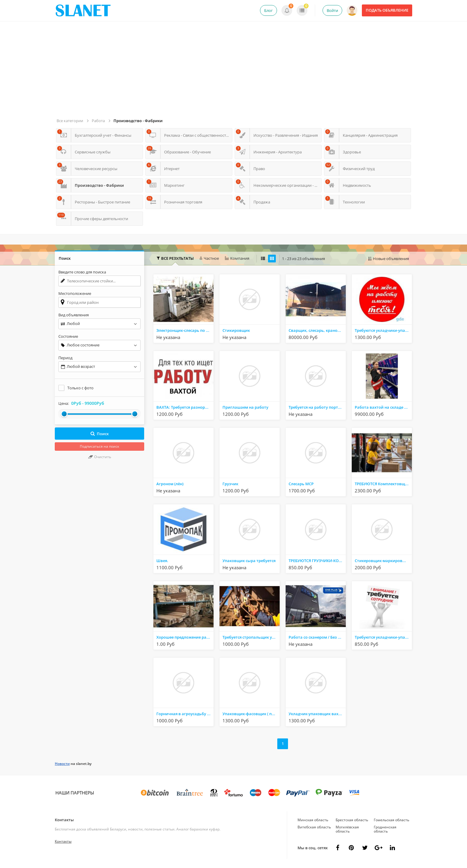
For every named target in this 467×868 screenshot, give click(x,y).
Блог (268, 10)
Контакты (64, 820)
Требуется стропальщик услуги (251, 637)
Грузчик (230, 484)
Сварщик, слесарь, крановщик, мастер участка (317, 330)
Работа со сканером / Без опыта (317, 637)
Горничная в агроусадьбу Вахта (185, 714)
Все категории (70, 121)
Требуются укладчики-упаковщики (383, 637)
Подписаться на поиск (99, 446)
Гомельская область (391, 820)
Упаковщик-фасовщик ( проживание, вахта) (251, 714)
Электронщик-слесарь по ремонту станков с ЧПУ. (185, 330)
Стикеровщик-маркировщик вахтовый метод (383, 561)
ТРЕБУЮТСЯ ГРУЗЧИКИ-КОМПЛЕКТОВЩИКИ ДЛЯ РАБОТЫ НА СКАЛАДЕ (317, 561)
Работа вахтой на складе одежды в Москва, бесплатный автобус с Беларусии (383, 407)
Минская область (313, 820)
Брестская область (352, 820)
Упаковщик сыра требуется (249, 561)
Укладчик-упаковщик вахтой (317, 714)
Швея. (162, 561)
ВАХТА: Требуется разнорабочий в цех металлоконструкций (185, 407)
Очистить (100, 457)
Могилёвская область (347, 829)
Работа (98, 121)
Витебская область (314, 827)
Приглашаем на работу (245, 407)
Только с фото (80, 388)
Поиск (100, 434)
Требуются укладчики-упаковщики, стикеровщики (383, 330)
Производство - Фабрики (138, 121)
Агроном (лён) (170, 484)
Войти (332, 10)
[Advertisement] (234, 72)
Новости (62, 764)
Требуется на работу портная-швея (317, 407)
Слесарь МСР (301, 484)
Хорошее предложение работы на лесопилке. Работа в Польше (185, 637)
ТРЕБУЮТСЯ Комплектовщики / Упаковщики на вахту (383, 484)
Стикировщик (236, 330)
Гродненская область (385, 829)
